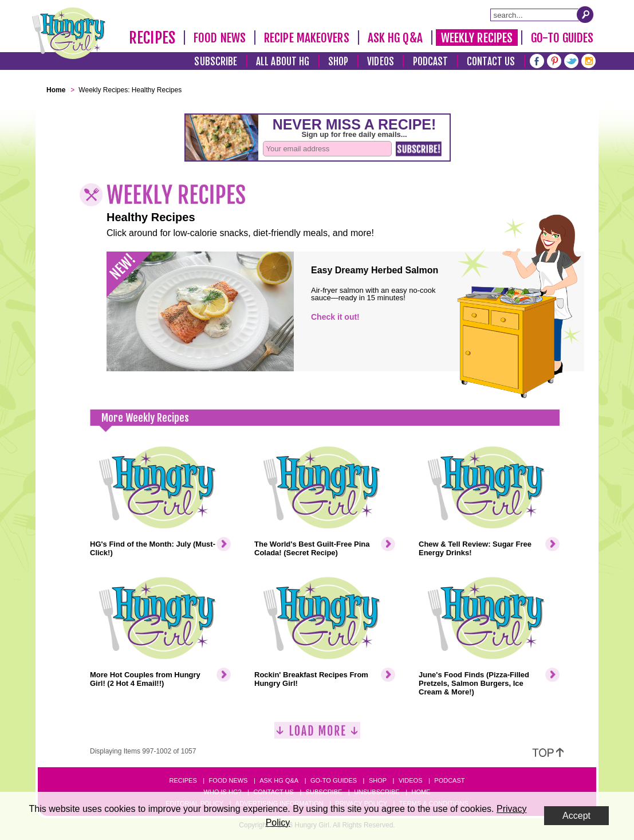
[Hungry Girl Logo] (69, 33)
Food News (220, 38)
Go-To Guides (562, 38)
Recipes (152, 38)
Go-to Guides (334, 780)
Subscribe (216, 62)
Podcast (431, 62)
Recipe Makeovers (307, 38)
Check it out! (335, 317)
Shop (338, 62)
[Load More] (317, 735)
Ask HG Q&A (395, 38)
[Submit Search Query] (585, 14)
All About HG (283, 62)
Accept (576, 816)
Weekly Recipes (477, 38)
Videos (381, 62)
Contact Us (491, 62)
